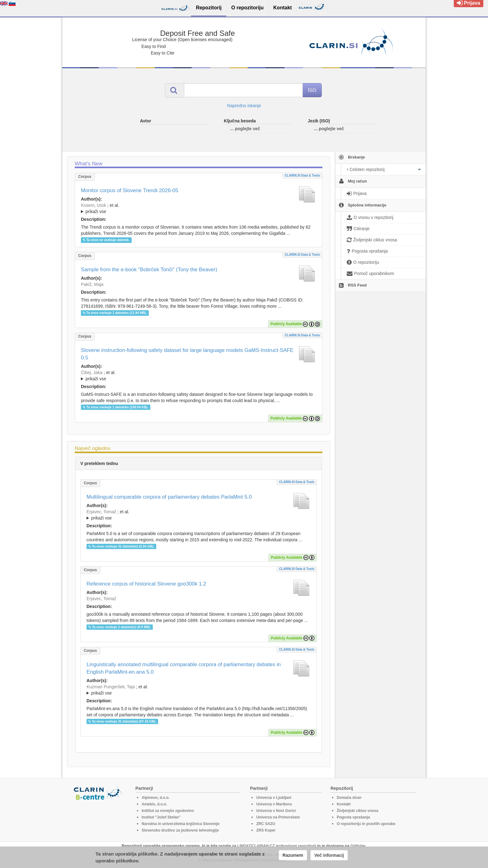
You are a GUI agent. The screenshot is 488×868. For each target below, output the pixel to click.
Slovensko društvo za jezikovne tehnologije (180, 830)
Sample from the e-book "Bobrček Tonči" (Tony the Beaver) (149, 270)
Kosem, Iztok (94, 205)
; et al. (199, 209)
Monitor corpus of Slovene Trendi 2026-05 (130, 190)
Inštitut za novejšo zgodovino (168, 811)
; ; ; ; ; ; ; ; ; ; (199, 376)
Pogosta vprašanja (353, 817)
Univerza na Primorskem (278, 817)
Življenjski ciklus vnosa (357, 811)
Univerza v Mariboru (274, 804)
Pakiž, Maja (92, 284)
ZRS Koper (266, 830)
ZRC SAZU (266, 824)
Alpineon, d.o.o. (156, 798)
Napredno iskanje (244, 106)
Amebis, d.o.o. (154, 804)
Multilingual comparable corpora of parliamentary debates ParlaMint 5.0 (169, 497)
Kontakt (344, 804)
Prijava (469, 3)
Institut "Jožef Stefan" (161, 817)
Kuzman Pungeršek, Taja (111, 687)
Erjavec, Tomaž (101, 512)
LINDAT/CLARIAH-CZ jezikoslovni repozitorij (277, 846)
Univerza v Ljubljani (274, 798)
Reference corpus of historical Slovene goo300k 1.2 (146, 584)
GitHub (357, 846)
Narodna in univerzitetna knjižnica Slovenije (181, 824)
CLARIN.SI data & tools (302, 175)
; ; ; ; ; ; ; (199, 208)
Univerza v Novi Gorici (276, 811)
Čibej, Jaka (92, 372)
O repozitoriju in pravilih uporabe (366, 824)
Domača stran (349, 798)
